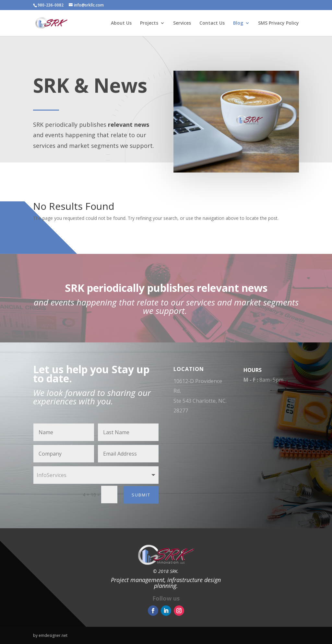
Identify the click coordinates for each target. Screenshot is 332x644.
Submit (141, 495)
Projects (149, 23)
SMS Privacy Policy (279, 23)
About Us (121, 23)
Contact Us (212, 23)
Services (182, 23)
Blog (238, 23)
